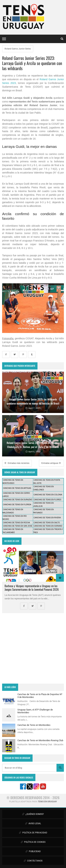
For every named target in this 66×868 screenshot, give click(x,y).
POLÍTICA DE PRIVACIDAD (33, 833)
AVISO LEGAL (33, 823)
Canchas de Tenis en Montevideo (34, 725)
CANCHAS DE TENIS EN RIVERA (47, 518)
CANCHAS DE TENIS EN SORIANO (48, 526)
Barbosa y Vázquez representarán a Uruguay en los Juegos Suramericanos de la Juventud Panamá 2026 (32, 588)
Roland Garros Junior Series (18, 49)
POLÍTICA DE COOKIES (33, 842)
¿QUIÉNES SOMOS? (33, 814)
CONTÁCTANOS (33, 861)
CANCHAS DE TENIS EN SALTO (47, 523)
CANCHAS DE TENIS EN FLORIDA (17, 505)
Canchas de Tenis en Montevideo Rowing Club (40, 740)
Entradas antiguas (51, 463)
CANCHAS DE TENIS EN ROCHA (16, 523)
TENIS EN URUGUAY (47, 802)
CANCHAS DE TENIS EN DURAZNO (18, 500)
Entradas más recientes (17, 463)
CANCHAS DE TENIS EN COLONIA (48, 495)
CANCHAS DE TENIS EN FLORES (47, 500)
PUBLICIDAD (33, 851)
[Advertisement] (33, 648)
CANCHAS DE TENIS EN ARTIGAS (17, 488)
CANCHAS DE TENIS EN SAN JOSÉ (18, 526)
